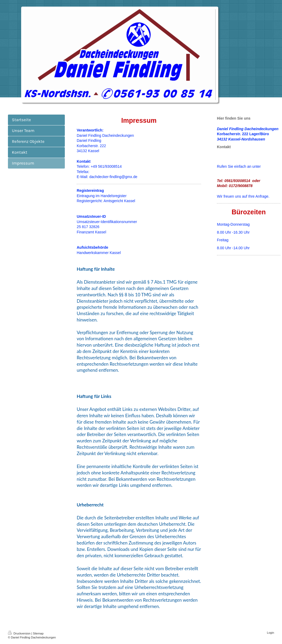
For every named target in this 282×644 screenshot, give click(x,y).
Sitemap (38, 633)
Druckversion (20, 633)
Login (270, 633)
